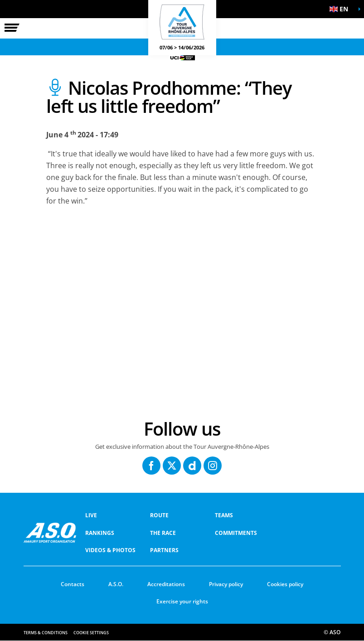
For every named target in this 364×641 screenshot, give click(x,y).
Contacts (73, 584)
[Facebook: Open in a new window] (151, 466)
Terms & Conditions (46, 633)
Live (91, 515)
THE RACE (163, 533)
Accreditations (166, 584)
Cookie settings (91, 633)
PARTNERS (164, 550)
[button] (341, 9)
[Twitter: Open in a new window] (172, 466)
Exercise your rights (182, 601)
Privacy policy (226, 584)
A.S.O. (116, 584)
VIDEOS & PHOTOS (110, 550)
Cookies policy (285, 584)
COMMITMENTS (236, 533)
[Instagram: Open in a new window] (213, 466)
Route (159, 515)
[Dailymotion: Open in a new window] (192, 466)
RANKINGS (100, 533)
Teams (224, 515)
